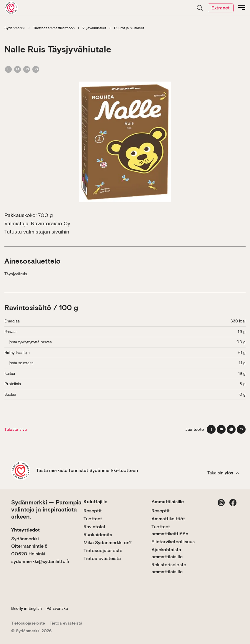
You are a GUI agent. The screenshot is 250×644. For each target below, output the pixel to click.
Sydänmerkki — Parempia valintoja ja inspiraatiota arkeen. (46, 509)
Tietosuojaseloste (103, 551)
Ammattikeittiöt (168, 519)
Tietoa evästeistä (102, 558)
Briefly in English (26, 608)
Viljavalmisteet (94, 28)
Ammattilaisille (168, 502)
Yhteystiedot (25, 530)
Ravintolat (95, 527)
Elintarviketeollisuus (173, 542)
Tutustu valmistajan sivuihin (37, 232)
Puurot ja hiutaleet (129, 28)
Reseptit (93, 511)
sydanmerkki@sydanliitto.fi (40, 561)
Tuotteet (93, 519)
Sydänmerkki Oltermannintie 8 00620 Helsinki (29, 546)
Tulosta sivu (16, 429)
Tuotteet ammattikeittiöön (54, 28)
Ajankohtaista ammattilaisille (167, 553)
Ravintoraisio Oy (51, 223)
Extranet (221, 8)
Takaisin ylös (223, 473)
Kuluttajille (95, 502)
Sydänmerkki (15, 28)
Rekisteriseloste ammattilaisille (169, 568)
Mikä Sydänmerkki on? (108, 543)
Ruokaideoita (98, 535)
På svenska (57, 608)
